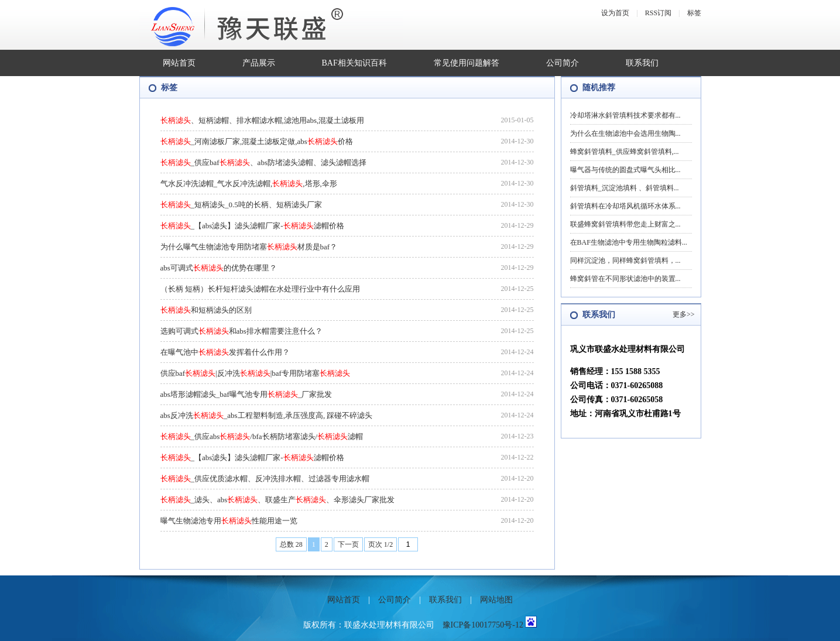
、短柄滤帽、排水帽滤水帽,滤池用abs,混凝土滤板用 (263, 120)
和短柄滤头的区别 (206, 310)
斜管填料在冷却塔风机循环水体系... (625, 206)
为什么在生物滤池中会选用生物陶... (625, 133)
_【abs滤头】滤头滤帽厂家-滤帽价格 (252, 226)
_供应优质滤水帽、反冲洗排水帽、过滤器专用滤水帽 (265, 479)
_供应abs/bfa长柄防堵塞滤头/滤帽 (262, 436)
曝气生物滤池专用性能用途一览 (229, 521)
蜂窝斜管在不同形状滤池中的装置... (625, 279)
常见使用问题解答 (467, 63)
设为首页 (615, 13)
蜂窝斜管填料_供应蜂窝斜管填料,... (625, 152)
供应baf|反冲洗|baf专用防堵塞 (255, 373)
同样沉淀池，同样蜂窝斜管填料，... (625, 260)
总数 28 (291, 544)
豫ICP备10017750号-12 (483, 625)
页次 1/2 (380, 544)
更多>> (684, 314)
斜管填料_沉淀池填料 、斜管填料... (625, 188)
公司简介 (563, 63)
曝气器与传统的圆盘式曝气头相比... (625, 170)
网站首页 (179, 63)
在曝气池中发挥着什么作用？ (225, 352)
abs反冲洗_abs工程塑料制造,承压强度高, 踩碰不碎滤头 (267, 415)
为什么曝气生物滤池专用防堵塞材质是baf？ (249, 247)
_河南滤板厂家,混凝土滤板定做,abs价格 (257, 141)
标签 (694, 13)
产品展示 (259, 63)
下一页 (348, 544)
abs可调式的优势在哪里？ (219, 268)
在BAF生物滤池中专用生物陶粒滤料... (629, 242)
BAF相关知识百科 (354, 63)
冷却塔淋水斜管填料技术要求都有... (625, 115)
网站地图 (496, 600)
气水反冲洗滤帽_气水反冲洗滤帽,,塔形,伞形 (249, 184)
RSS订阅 (658, 13)
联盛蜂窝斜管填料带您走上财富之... (625, 224)
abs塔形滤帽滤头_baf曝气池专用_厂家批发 (246, 394)
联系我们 (642, 63)
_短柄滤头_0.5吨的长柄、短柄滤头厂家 (241, 205)
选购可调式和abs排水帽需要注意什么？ (241, 331)
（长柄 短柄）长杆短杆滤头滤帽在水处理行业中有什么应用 (260, 289)
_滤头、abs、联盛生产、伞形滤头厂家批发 (278, 500)
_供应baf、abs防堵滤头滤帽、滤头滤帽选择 (263, 162)
